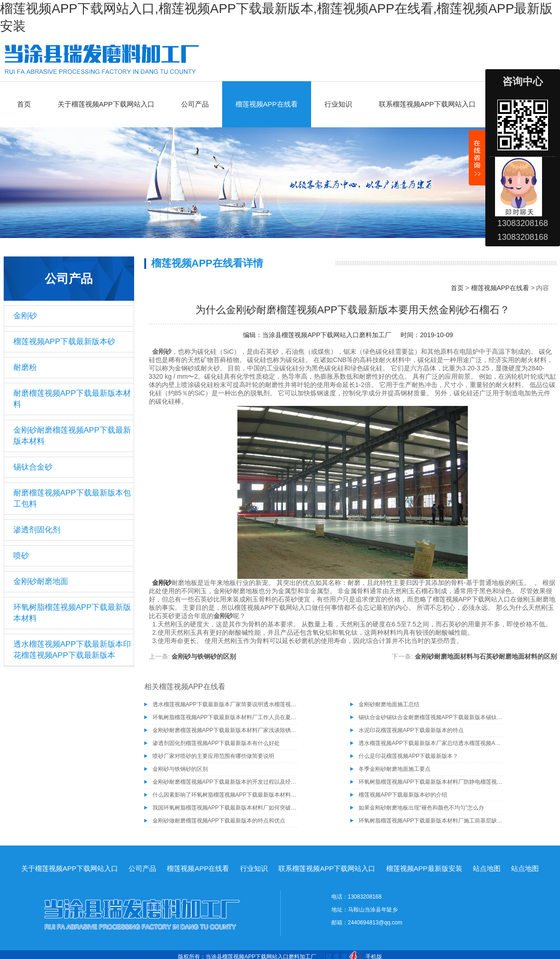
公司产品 (195, 104)
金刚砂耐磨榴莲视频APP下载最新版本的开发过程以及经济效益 (225, 782)
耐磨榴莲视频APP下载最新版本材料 (72, 399)
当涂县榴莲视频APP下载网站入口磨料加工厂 (327, 335)
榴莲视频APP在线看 (267, 104)
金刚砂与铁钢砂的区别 (204, 656)
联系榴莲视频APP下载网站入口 (427, 104)
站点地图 (487, 868)
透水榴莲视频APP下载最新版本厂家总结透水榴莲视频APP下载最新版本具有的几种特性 (431, 743)
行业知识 (338, 104)
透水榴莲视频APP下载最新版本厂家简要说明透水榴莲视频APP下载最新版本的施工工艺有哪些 (225, 704)
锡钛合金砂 (33, 467)
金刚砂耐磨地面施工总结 (389, 704)
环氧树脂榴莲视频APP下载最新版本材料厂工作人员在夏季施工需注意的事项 (225, 717)
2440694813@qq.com (375, 923)
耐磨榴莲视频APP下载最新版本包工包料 (72, 498)
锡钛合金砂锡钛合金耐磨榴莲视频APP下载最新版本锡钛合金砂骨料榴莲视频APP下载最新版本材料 (431, 717)
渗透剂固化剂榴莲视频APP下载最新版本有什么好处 (216, 743)
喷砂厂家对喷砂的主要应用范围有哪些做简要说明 (213, 756)
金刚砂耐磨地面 (41, 581)
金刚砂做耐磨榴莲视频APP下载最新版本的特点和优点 (219, 821)
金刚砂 (25, 316)
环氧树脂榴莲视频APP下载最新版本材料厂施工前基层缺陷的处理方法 (431, 821)
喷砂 (21, 556)
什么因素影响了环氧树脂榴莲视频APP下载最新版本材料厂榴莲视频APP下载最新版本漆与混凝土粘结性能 (225, 795)
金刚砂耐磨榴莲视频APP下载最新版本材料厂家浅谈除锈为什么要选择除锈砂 (225, 730)
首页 (24, 104)
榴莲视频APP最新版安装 (424, 868)
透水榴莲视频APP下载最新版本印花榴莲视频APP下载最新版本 (72, 650)
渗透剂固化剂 (37, 530)
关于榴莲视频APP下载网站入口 (106, 104)
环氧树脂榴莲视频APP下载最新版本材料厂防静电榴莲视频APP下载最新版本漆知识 (431, 782)
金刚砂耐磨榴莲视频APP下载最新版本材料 (72, 436)
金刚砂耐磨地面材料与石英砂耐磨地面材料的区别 (486, 656)
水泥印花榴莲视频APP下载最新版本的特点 (411, 730)
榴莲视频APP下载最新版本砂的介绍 (403, 795)
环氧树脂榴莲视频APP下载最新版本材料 (72, 613)
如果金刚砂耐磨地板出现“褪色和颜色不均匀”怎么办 (421, 808)
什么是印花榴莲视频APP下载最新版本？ (408, 756)
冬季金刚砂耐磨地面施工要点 (395, 769)
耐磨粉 (25, 367)
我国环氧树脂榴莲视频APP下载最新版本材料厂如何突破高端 (225, 808)
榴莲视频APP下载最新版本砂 (64, 342)
